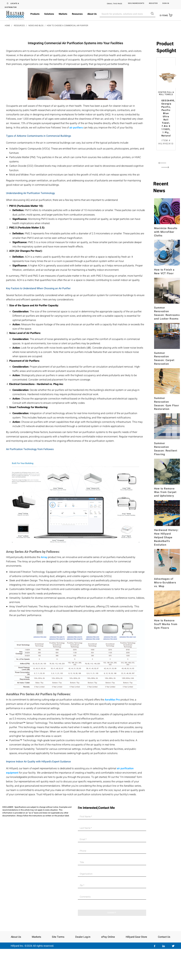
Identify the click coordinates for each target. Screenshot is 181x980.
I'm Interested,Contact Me (96, 808)
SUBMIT (112, 913)
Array (44, 557)
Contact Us (164, 937)
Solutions (49, 14)
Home (7, 26)
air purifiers (76, 128)
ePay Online (108, 937)
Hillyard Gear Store (136, 937)
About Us (92, 14)
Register (153, 3)
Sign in (166, 3)
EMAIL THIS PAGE (115, 4)
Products (35, 14)
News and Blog (36, 26)
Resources (77, 14)
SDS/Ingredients (136, 3)
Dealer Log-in (83, 937)
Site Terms (58, 937)
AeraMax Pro (112, 700)
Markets (63, 14)
